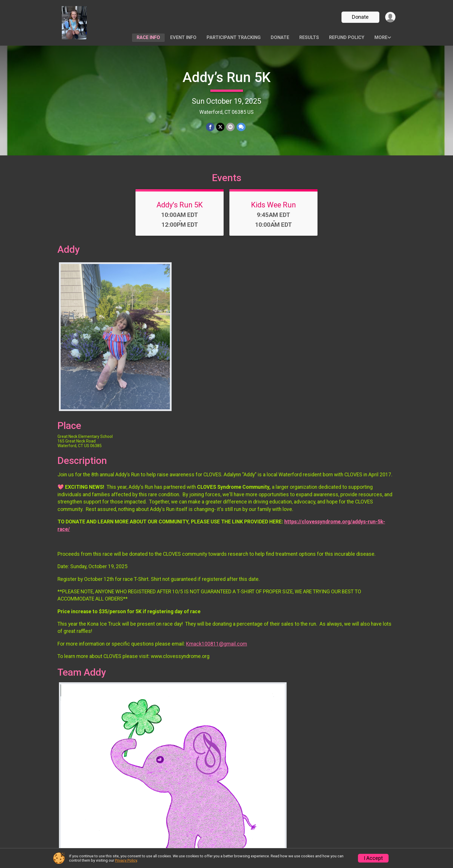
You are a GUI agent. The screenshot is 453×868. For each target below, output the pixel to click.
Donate (360, 17)
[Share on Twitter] (220, 127)
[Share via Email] (230, 127)
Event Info (183, 37)
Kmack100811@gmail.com (217, 644)
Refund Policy (347, 37)
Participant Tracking (234, 37)
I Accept (373, 858)
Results (309, 37)
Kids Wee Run (273, 205)
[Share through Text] (241, 127)
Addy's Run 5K (180, 205)
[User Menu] (390, 17)
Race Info (148, 37)
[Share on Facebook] (210, 127)
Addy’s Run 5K (227, 77)
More (381, 37)
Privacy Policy (126, 860)
